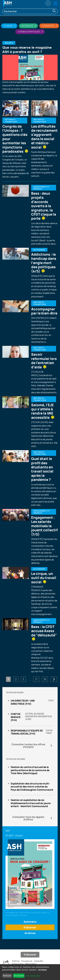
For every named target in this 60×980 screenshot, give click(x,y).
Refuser (7, 976)
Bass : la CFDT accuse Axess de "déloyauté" (44, 632)
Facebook (27, 961)
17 (36, 679)
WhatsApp (31, 964)
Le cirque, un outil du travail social (44, 578)
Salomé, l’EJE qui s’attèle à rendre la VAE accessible (43, 411)
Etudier (8, 26)
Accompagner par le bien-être (44, 311)
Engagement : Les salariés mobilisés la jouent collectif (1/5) (44, 526)
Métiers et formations (11, 120)
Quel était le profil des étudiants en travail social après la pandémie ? (42, 469)
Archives (30, 933)
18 (45, 679)
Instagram (18, 964)
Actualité (27, 26)
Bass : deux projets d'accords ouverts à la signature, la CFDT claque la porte (44, 206)
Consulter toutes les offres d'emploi (28, 746)
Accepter (19, 976)
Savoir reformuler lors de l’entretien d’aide (44, 361)
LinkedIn (39, 961)
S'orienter (48, 26)
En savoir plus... (34, 976)
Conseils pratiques (29, 32)
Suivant (54, 679)
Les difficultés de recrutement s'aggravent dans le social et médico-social (44, 137)
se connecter (46, 3)
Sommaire (30, 922)
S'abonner (30, 927)
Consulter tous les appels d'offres (28, 818)
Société (9, 43)
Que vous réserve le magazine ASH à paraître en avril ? (27, 50)
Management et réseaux (42, 188)
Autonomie (39, 250)
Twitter (16, 961)
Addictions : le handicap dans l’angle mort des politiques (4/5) (44, 263)
